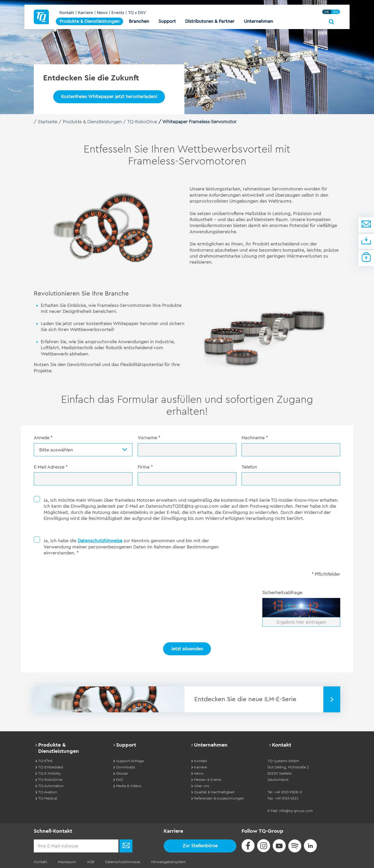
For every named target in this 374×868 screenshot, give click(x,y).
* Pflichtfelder (326, 574)
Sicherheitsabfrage (282, 592)
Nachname (255, 438)
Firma (145, 467)
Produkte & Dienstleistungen (94, 122)
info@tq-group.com (296, 810)
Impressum (66, 861)
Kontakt (67, 13)
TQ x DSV (137, 13)
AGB (89, 861)
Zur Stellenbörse (200, 845)
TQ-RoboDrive (144, 122)
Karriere (86, 13)
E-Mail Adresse (51, 467)
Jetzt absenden (187, 648)
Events (118, 13)
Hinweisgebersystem (166, 861)
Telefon (249, 467)
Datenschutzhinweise (100, 540)
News (102, 13)
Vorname (149, 438)
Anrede (43, 438)
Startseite (48, 122)
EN (336, 13)
